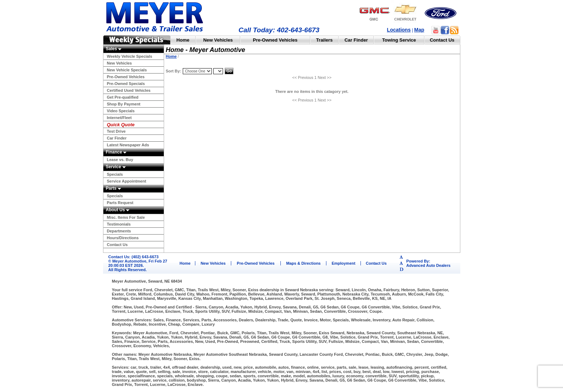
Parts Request (120, 203)
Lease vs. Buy (120, 160)
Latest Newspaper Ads (128, 145)
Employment (344, 263)
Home (183, 40)
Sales (114, 49)
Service (116, 167)
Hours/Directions (123, 238)
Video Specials (121, 111)
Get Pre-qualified (123, 97)
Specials (115, 174)
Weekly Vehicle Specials (130, 56)
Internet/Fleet (119, 118)
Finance (116, 152)
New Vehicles (218, 40)
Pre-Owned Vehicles (275, 40)
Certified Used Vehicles (129, 90)
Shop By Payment (124, 104)
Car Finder (356, 40)
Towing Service (399, 40)
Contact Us (442, 40)
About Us (118, 210)
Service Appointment (127, 181)
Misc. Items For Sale (126, 217)
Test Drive (116, 131)
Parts (113, 188)
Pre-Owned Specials (126, 84)
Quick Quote (121, 125)
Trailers (324, 40)
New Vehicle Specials (127, 70)
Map (419, 30)
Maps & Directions (303, 263)
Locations (399, 30)
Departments (119, 231)
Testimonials (119, 224)
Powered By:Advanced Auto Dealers (429, 263)
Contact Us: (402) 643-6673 (134, 257)
